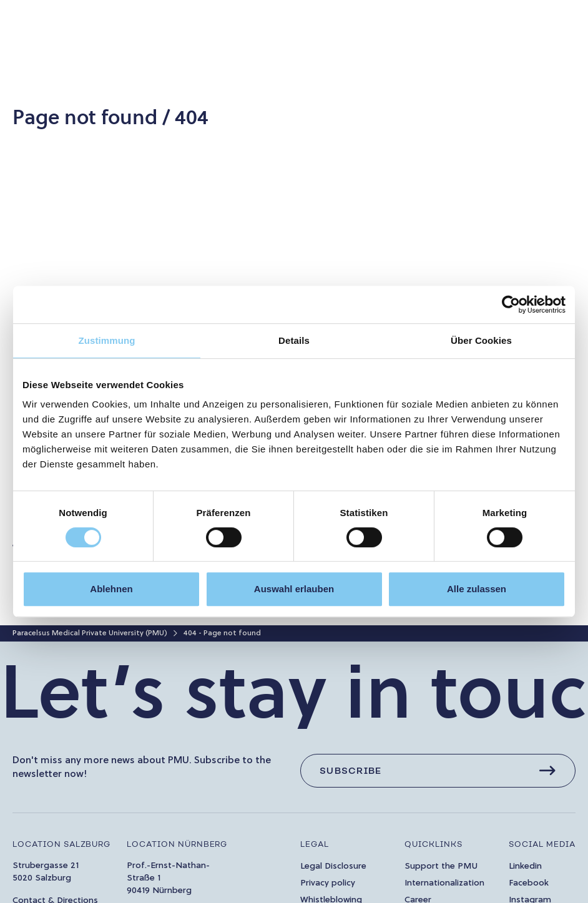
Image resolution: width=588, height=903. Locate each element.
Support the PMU (441, 866)
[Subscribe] (438, 771)
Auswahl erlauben (294, 589)
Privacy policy (328, 883)
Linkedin (525, 866)
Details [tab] (294, 340)
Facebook (529, 883)
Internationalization (444, 883)
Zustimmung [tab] (107, 340)
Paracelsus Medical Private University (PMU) (90, 633)
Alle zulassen (477, 589)
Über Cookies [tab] (481, 340)
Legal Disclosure (333, 866)
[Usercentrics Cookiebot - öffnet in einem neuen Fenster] (511, 305)
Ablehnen (111, 589)
